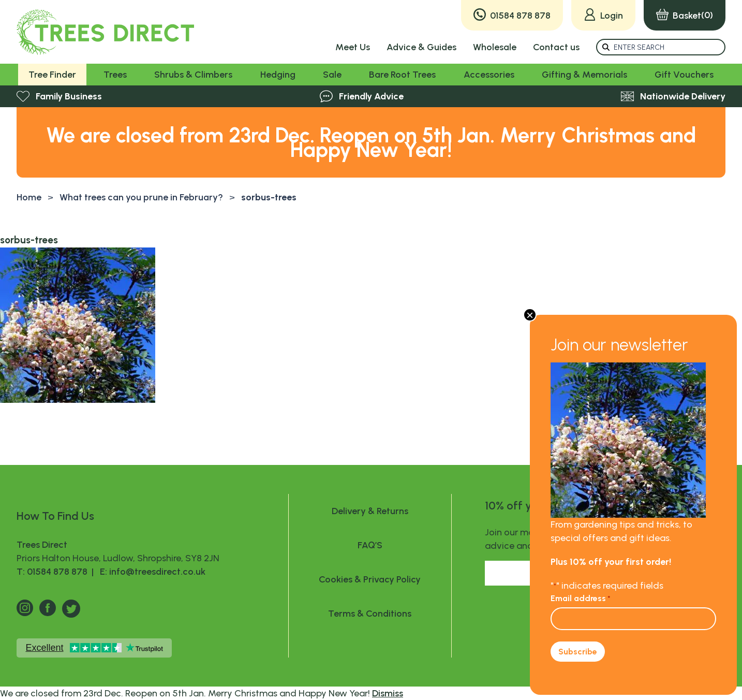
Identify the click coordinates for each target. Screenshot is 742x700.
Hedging (278, 75)
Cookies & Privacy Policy (370, 579)
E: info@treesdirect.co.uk (151, 572)
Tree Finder (52, 75)
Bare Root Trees (402, 75)
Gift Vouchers (684, 75)
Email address (581, 598)
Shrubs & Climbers (193, 75)
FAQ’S (370, 545)
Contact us (556, 47)
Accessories (489, 75)
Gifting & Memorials (584, 75)
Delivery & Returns (370, 511)
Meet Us (353, 47)
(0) (685, 15)
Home (29, 197)
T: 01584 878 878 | (56, 572)
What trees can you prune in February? (141, 197)
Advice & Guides (421, 47)
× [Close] (530, 315)
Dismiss (388, 693)
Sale (332, 75)
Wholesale (495, 47)
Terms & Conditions (370, 614)
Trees (115, 75)
